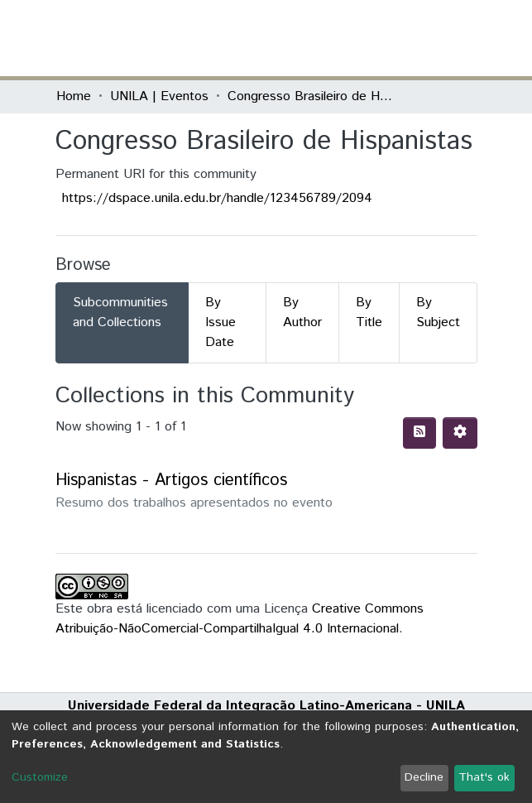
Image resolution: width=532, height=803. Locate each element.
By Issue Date (220, 322)
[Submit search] (356, 38)
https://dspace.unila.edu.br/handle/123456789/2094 (217, 198)
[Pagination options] (460, 433)
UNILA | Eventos (159, 96)
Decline (424, 777)
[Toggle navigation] (467, 38)
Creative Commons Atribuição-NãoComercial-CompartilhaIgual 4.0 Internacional (240, 619)
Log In (415, 38)
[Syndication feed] (419, 433)
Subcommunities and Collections (120, 313)
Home (74, 96)
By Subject (438, 313)
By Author (302, 313)
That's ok (484, 777)
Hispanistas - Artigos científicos (171, 481)
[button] (380, 38)
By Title (369, 313)
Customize (40, 777)
